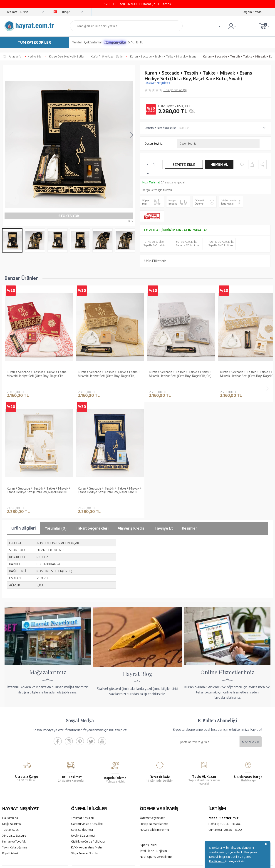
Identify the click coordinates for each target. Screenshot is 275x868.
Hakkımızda (10, 695)
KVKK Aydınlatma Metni (87, 724)
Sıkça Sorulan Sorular (85, 730)
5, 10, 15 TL (136, 42)
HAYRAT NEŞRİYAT (157, 83)
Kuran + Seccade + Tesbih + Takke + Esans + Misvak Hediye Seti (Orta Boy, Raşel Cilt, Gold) (109, 374)
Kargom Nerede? (252, 12)
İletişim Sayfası (218, 734)
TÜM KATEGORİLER (34, 42)
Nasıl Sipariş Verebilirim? (156, 734)
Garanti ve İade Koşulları (87, 701)
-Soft (115, 786)
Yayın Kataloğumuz (15, 724)
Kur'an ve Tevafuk (14, 718)
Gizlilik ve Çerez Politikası (88, 718)
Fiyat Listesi (10, 730)
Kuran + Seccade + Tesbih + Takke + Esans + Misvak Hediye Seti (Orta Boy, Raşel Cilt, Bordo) (38, 374)
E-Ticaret (125, 786)
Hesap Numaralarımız (154, 701)
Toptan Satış (10, 707)
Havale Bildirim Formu (154, 707)
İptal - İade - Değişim (153, 728)
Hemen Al (219, 164)
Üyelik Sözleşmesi (83, 713)
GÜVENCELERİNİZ (93, 752)
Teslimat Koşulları (83, 695)
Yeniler (77, 42)
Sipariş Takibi (149, 722)
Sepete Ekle (184, 165)
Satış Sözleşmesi (82, 707)
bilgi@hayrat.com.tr (222, 728)
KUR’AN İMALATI (22, 752)
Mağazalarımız (12, 701)
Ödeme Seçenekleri (153, 695)
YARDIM (153, 752)
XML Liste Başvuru (14, 713)
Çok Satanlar (93, 42)
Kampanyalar (115, 42)
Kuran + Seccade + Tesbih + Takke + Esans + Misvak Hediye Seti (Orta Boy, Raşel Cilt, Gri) (180, 374)
